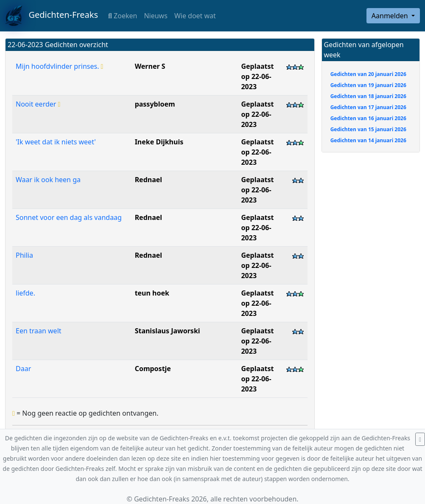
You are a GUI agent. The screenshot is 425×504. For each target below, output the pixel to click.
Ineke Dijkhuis (159, 142)
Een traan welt (39, 331)
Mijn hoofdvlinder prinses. (59, 66)
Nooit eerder (38, 104)
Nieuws (155, 16)
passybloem (155, 104)
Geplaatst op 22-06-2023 (257, 76)
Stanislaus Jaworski (168, 331)
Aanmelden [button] (391, 16)
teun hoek (152, 293)
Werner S (150, 66)
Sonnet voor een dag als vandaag (69, 217)
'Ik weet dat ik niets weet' (56, 142)
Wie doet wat (195, 16)
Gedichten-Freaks (52, 16)
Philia (24, 255)
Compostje (153, 369)
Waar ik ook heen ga (48, 180)
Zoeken (123, 16)
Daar (23, 369)
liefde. (25, 293)
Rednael (148, 180)
